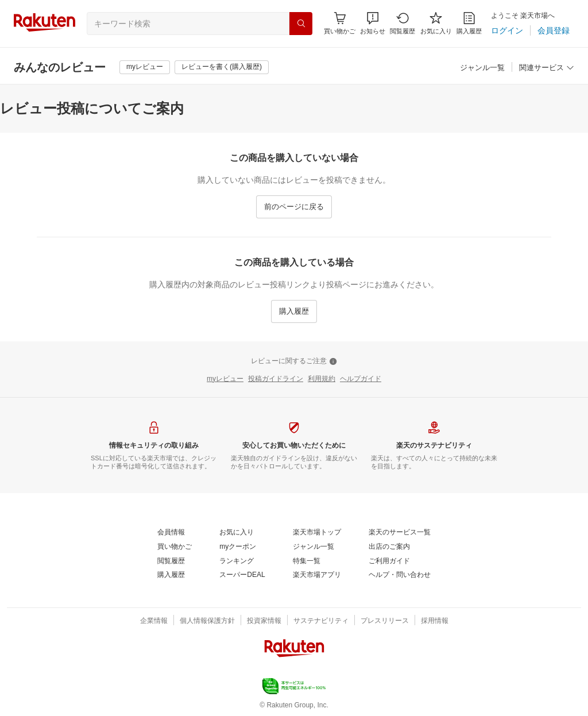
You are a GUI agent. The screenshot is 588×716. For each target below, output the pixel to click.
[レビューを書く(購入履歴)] (222, 67)
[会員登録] (554, 30)
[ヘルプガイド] (361, 379)
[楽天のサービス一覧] (400, 533)
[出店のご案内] (389, 547)
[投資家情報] (264, 621)
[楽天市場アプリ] (317, 575)
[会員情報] (171, 533)
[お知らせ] (373, 23)
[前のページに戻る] (294, 207)
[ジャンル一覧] (482, 68)
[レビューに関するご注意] (294, 361)
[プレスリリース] (385, 621)
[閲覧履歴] (403, 23)
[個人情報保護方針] (207, 621)
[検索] (301, 24)
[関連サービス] (547, 68)
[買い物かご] (175, 547)
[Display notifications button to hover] (340, 23)
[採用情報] (435, 621)
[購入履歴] (469, 23)
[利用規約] (322, 379)
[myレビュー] (145, 67)
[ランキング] (237, 561)
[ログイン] (507, 30)
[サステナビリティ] (321, 621)
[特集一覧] (307, 561)
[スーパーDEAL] (242, 575)
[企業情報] (154, 621)
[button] (373, 23)
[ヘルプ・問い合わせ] (400, 575)
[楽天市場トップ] (317, 533)
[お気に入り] (436, 23)
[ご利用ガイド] (389, 561)
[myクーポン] (238, 547)
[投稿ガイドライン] (276, 379)
